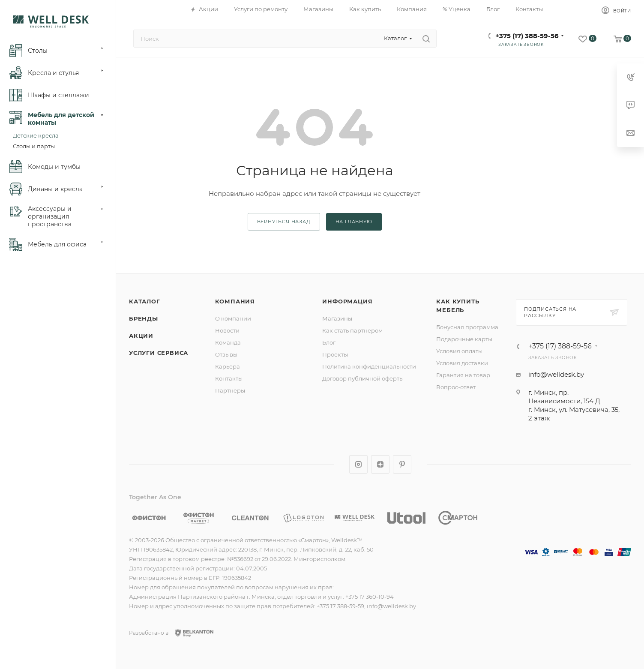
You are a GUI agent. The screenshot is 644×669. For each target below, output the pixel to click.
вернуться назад (284, 222)
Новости (227, 330)
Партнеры (230, 390)
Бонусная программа (467, 327)
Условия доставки (462, 363)
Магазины (337, 318)
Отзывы (226, 354)
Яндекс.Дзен (380, 464)
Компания (235, 301)
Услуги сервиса (159, 353)
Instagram (358, 464)
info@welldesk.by (556, 374)
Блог (329, 342)
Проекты (335, 354)
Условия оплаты (459, 351)
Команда (228, 342)
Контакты (229, 378)
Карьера (228, 366)
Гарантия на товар (463, 375)
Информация (347, 301)
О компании (233, 318)
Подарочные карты (464, 339)
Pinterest (402, 464)
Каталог (145, 301)
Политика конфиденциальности (369, 366)
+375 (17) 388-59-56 (527, 36)
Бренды (144, 318)
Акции (141, 336)
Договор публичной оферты (363, 378)
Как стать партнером (352, 330)
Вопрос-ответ (456, 387)
